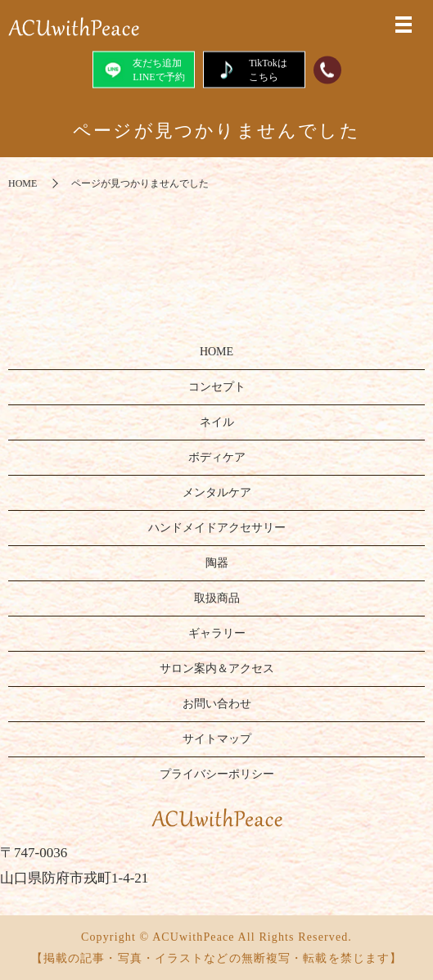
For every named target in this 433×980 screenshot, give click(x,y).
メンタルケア (217, 492)
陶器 (217, 563)
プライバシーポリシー (217, 774)
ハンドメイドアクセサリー (217, 528)
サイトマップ (217, 739)
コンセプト (217, 387)
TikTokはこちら (254, 69)
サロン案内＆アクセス (217, 668)
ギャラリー (217, 633)
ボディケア (217, 457)
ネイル (217, 422)
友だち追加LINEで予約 (143, 69)
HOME (23, 183)
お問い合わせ (217, 704)
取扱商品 (217, 598)
